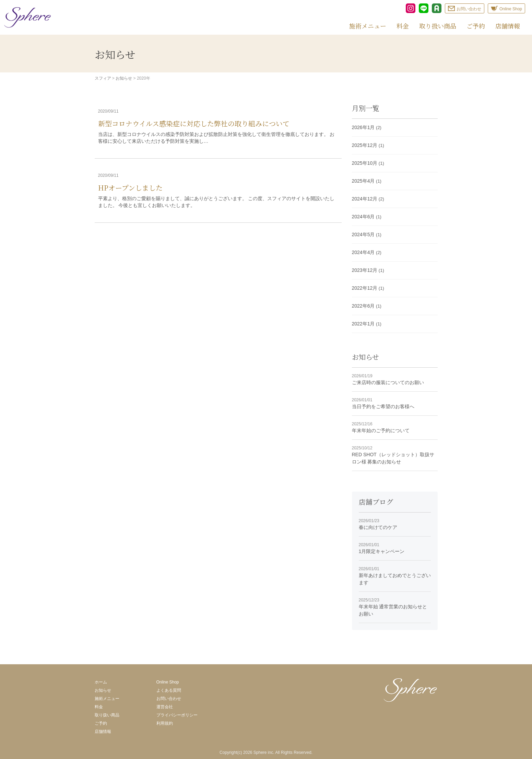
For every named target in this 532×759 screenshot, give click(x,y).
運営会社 (165, 707)
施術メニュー (368, 26)
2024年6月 (363, 217)
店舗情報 (508, 26)
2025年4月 (363, 181)
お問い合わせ (169, 699)
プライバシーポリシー (177, 715)
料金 (403, 26)
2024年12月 (365, 199)
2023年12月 (365, 270)
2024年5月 (363, 234)
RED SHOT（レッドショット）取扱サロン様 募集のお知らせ (395, 455)
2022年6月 (363, 306)
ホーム (101, 682)
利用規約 (165, 723)
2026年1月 (363, 127)
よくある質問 (169, 690)
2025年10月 (365, 163)
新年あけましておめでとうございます (395, 576)
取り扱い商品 (438, 26)
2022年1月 (363, 324)
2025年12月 (365, 145)
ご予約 (476, 26)
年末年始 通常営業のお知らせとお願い (395, 607)
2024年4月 (363, 252)
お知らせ (103, 690)
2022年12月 (365, 288)
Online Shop (168, 682)
